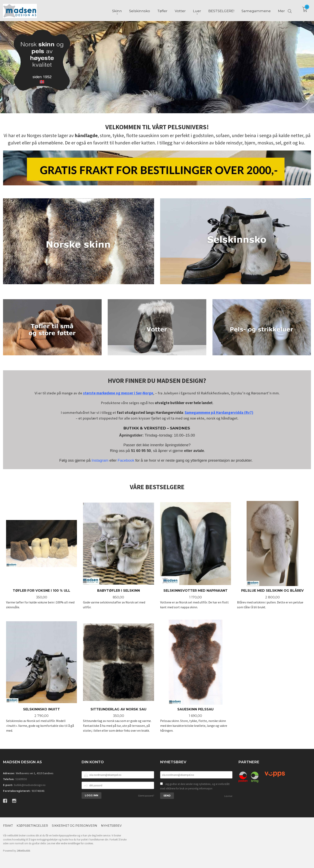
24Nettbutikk (23, 851)
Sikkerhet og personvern (75, 826)
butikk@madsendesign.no (30, 785)
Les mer (228, 796)
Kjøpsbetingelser (32, 826)
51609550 (21, 779)
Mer (281, 10)
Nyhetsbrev (111, 826)
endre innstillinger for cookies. (77, 843)
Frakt (8, 826)
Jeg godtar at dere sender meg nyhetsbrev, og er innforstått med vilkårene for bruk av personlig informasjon (195, 786)
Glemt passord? (146, 796)
